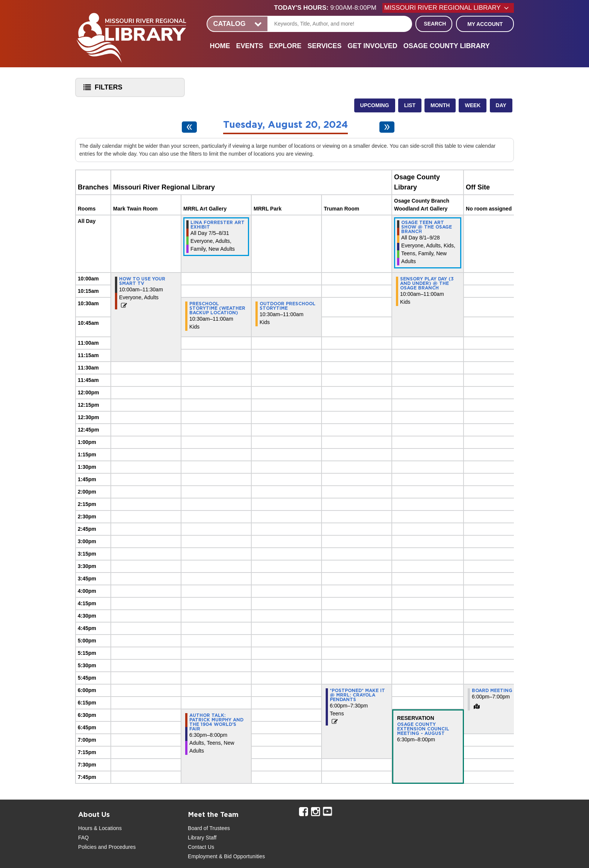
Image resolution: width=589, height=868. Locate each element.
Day (501, 105)
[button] (328, 8)
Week (473, 105)
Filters (101, 90)
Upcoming (375, 105)
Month (440, 105)
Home (220, 46)
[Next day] (387, 127)
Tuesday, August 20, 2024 (285, 125)
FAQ (83, 838)
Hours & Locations (100, 828)
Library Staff (202, 838)
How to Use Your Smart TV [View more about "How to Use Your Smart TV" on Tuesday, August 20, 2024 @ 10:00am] (142, 281)
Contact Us (201, 847)
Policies (87, 847)
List (410, 105)
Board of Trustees (209, 828)
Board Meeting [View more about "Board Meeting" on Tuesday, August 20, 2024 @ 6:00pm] (492, 691)
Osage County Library (447, 46)
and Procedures (116, 847)
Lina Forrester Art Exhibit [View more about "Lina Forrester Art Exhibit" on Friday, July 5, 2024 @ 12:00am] (217, 225)
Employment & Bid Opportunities (226, 856)
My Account (485, 24)
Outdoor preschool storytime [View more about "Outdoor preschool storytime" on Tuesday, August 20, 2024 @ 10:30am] (288, 306)
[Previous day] (189, 127)
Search (435, 24)
